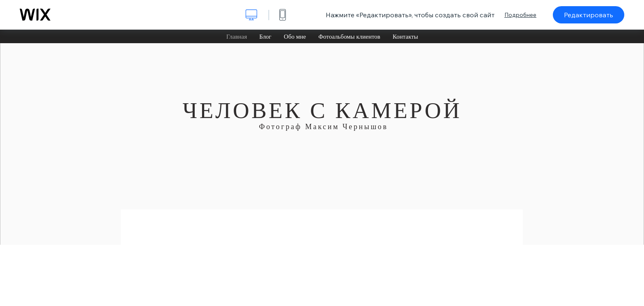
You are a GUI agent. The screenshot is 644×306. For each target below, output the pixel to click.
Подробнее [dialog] (520, 15)
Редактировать (589, 15)
